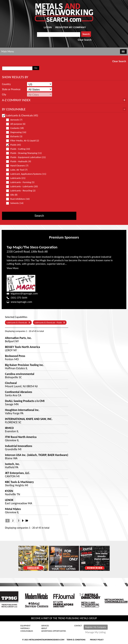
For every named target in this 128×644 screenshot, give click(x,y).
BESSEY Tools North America (22, 347)
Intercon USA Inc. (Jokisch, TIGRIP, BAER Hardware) (37, 455)
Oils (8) (13, 195)
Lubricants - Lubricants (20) (23, 186)
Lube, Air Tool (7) (18, 170)
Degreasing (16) (18, 132)
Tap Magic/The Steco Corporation (32, 247)
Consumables (27, 631)
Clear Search (85, 40)
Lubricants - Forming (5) (22, 182)
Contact (78, 626)
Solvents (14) (16, 203)
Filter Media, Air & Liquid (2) (24, 141)
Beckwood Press (15, 356)
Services (45, 626)
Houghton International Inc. (22, 410)
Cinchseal (11, 383)
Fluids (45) (15, 145)
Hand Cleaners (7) (19, 166)
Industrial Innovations (19, 446)
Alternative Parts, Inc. (18, 338)
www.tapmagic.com (21, 302)
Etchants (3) (16, 136)
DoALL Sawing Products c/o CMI (25, 401)
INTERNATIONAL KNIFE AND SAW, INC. (29, 419)
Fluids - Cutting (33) (19, 149)
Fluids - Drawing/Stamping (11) (25, 153)
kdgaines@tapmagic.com (24, 293)
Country (6, 84)
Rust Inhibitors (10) (19, 199)
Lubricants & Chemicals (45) (20, 115)
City (4, 95)
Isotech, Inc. (12, 464)
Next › (24, 521)
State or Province (11, 89)
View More (13, 268)
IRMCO (9, 428)
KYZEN (9, 491)
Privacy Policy (97, 640)
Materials (25, 628)
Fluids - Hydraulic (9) (20, 161)
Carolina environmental (20, 374)
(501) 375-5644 (19, 298)
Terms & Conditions (76, 640)
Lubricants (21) (17, 178)
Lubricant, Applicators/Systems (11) (26, 174)
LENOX (9, 500)
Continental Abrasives (19, 392)
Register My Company (96, 627)
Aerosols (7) (16, 120)
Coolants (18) (16, 128)
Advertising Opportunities (54, 631)
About (44, 628)
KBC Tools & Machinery (19, 482)
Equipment (25, 626)
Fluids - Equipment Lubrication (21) (26, 157)
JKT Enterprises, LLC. (18, 473)
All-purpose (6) (17, 124)
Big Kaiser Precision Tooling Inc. (24, 365)
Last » (27, 521)
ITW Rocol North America (21, 437)
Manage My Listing (95, 632)
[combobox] (59, 35)
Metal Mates (13, 509)
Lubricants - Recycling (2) (22, 191)
